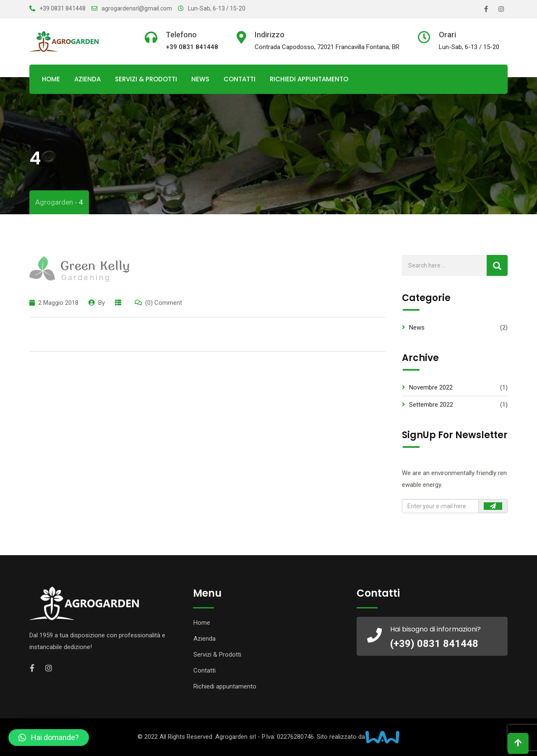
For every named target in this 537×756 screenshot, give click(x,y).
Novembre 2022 (431, 387)
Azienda (87, 79)
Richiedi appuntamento (309, 79)
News (200, 79)
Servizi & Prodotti (146, 79)
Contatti (240, 79)
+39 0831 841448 (63, 8)
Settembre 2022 (431, 405)
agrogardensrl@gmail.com (137, 8)
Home (51, 79)
